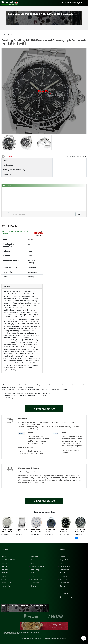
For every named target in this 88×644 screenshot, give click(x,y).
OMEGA (4, 563)
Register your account (44, 409)
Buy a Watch (65, 560)
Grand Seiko (6, 586)
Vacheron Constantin (39, 580)
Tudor (33, 573)
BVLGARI (4, 573)
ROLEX (4, 557)
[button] (4, 91)
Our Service (64, 570)
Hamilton (34, 557)
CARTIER (4, 576)
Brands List (64, 573)
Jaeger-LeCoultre (37, 567)
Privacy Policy (65, 583)
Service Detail (65, 567)
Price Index (64, 576)
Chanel (34, 586)
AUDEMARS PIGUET (8, 560)
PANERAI (34, 560)
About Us (64, 580)
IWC (32, 563)
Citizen (4, 580)
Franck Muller (6, 583)
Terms (62, 586)
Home (62, 557)
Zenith (33, 576)
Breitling (10, 35)
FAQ (62, 563)
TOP (3, 35)
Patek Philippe (36, 570)
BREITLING (5, 570)
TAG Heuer (35, 583)
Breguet (4, 567)
